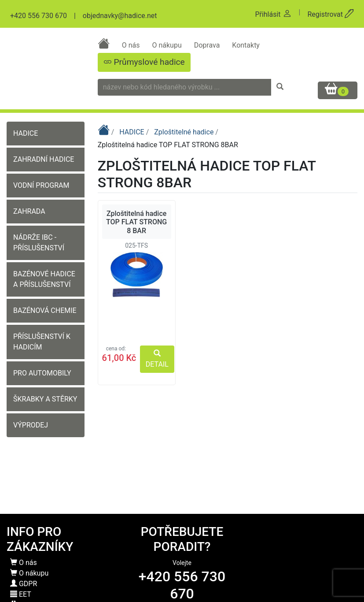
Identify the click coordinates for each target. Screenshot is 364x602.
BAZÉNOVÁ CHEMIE (45, 310)
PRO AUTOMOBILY (42, 373)
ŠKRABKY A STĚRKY (45, 399)
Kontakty (246, 45)
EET (21, 594)
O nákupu (167, 45)
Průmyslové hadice (144, 62)
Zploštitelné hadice (185, 132)
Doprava (208, 45)
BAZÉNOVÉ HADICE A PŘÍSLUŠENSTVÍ (44, 279)
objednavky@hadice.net (120, 16)
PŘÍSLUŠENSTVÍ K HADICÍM (42, 342)
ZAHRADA (29, 211)
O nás (132, 45)
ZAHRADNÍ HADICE (44, 159)
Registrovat (331, 14)
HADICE (26, 133)
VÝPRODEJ (31, 425)
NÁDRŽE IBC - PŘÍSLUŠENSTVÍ (39, 243)
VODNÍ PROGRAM (41, 185)
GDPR (24, 584)
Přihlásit (273, 14)
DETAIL (157, 359)
